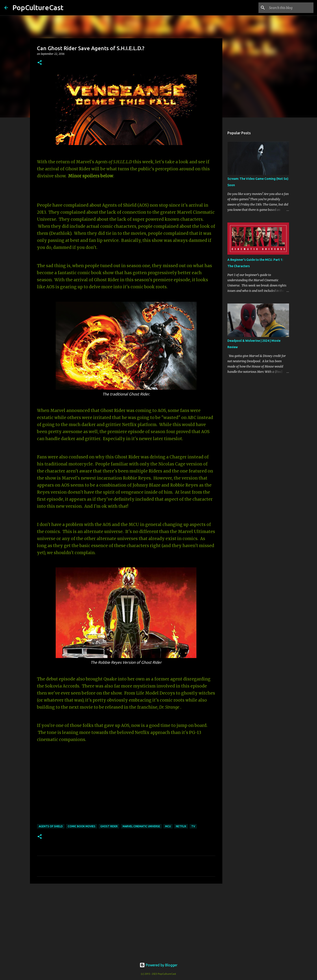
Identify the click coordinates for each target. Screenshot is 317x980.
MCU (168, 826)
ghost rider (109, 826)
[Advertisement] (126, 921)
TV (193, 826)
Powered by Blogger (158, 965)
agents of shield (51, 826)
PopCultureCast (38, 7)
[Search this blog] (290, 8)
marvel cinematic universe (141, 826)
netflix (181, 826)
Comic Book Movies (82, 826)
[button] (40, 63)
